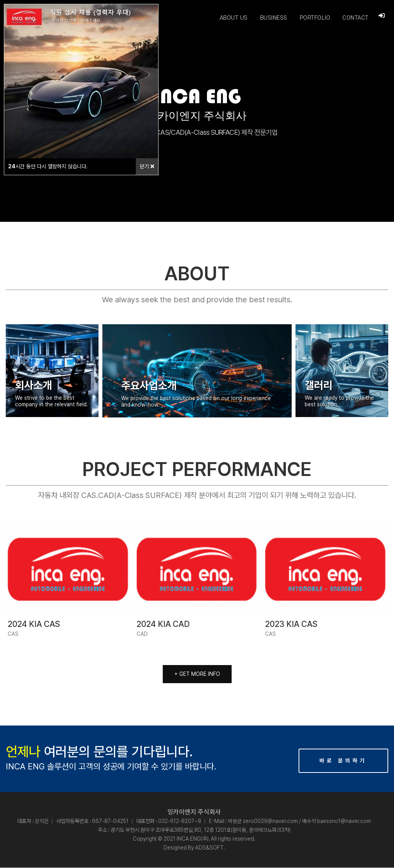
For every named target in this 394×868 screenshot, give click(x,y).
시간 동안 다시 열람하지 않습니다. (48, 166)
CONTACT (355, 18)
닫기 (147, 166)
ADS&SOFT (209, 848)
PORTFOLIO (315, 18)
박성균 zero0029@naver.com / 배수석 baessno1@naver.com (299, 821)
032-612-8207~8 (180, 821)
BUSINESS (273, 18)
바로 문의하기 (343, 761)
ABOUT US (233, 18)
